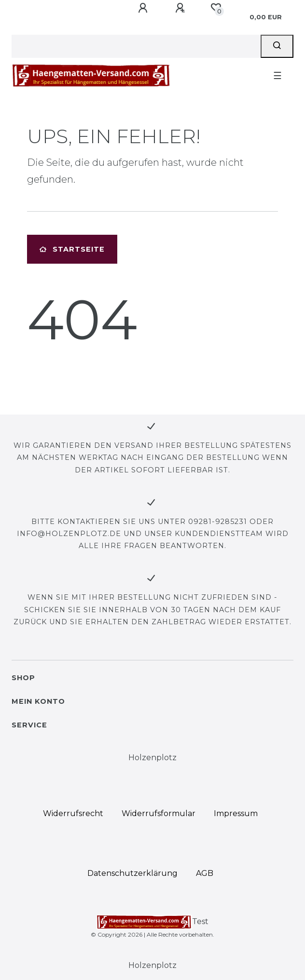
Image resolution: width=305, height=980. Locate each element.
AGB (205, 873)
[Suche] (277, 46)
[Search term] (136, 46)
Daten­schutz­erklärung (132, 873)
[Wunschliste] (216, 8)
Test (153, 922)
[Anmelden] (144, 8)
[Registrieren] (181, 8)
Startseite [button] (72, 249)
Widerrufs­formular (159, 813)
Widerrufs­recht (73, 813)
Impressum (236, 813)
